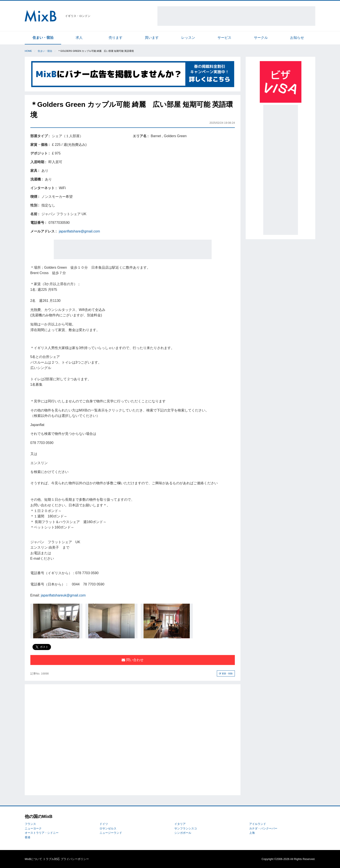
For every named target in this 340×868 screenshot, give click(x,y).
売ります (116, 38)
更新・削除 (226, 674)
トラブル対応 (51, 859)
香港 (28, 837)
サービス (224, 38)
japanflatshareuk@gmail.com (63, 595)
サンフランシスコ (186, 828)
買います (152, 38)
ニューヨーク (33, 828)
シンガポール (183, 833)
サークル (261, 38)
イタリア (180, 824)
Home (28, 51)
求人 (79, 38)
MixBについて (33, 859)
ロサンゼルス (108, 828)
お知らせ (297, 38)
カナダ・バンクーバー (263, 828)
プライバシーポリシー (75, 859)
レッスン (188, 38)
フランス (30, 824)
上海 (252, 833)
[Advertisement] (236, 16)
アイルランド (258, 824)
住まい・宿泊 (43, 38)
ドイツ (104, 824)
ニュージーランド (111, 833)
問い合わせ (132, 660)
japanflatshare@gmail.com (79, 231)
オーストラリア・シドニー (42, 833)
